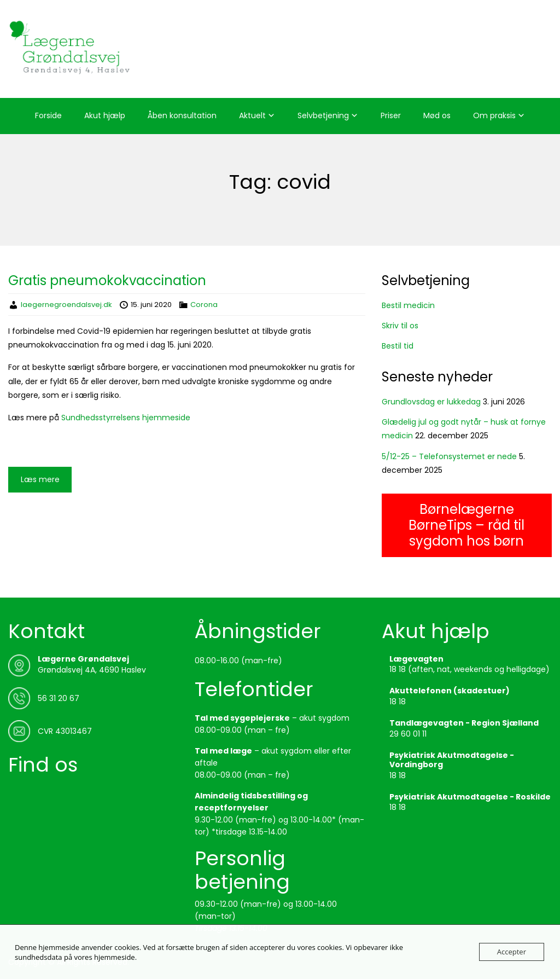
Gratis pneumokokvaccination (107, 280)
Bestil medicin (408, 305)
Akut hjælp (105, 115)
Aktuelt (252, 115)
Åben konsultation (182, 115)
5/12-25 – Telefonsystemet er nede (449, 456)
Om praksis (494, 115)
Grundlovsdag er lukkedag (431, 402)
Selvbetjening (323, 115)
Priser (391, 115)
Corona (204, 305)
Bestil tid (398, 346)
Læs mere (40, 479)
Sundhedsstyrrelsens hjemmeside (126, 418)
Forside (48, 115)
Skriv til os (400, 326)
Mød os (437, 115)
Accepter (512, 952)
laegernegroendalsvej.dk (66, 305)
